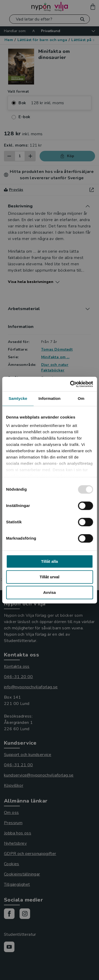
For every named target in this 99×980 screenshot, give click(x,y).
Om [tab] (81, 398)
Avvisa (50, 592)
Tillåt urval (49, 577)
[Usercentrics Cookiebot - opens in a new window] (70, 384)
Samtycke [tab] (18, 398)
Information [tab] (50, 398)
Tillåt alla (50, 561)
